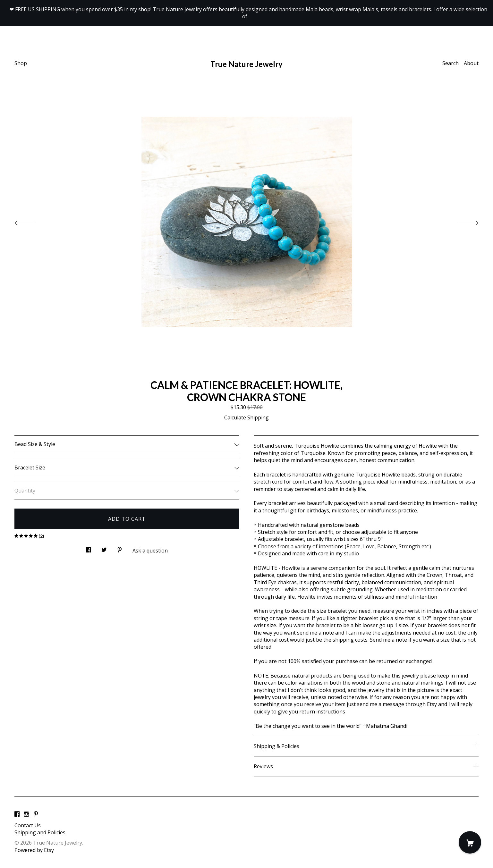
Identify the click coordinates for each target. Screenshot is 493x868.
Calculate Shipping (246, 417)
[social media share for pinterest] (120, 548)
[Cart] (470, 842)
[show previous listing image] (30, 221)
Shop (21, 63)
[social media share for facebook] (89, 548)
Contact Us (28, 825)
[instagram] (26, 814)
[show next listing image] (463, 221)
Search (450, 63)
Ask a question (150, 551)
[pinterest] (36, 814)
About (471, 63)
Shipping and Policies (40, 832)
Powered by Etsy (34, 850)
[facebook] (17, 814)
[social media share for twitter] (104, 548)
